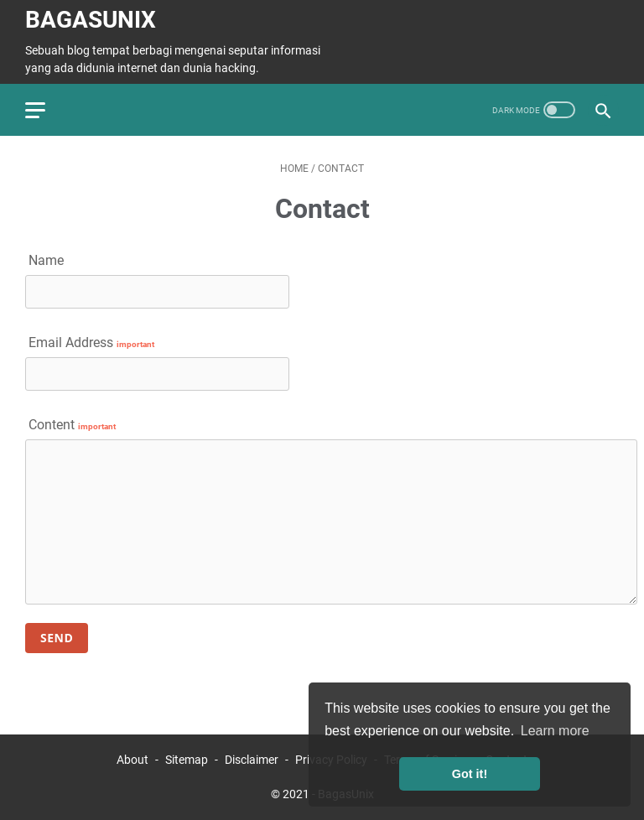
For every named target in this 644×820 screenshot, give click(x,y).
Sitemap (187, 760)
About (132, 760)
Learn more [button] (555, 731)
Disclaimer (252, 760)
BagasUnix (91, 20)
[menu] (45, 110)
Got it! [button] (470, 774)
